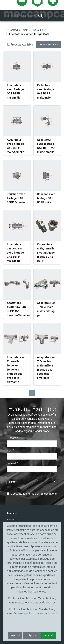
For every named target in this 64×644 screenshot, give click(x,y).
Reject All (15, 635)
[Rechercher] (19, 16)
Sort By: (48, 45)
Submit (13, 482)
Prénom (12, 438)
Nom (10, 451)
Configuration (32, 635)
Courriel (12, 463)
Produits (11, 520)
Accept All (49, 635)
